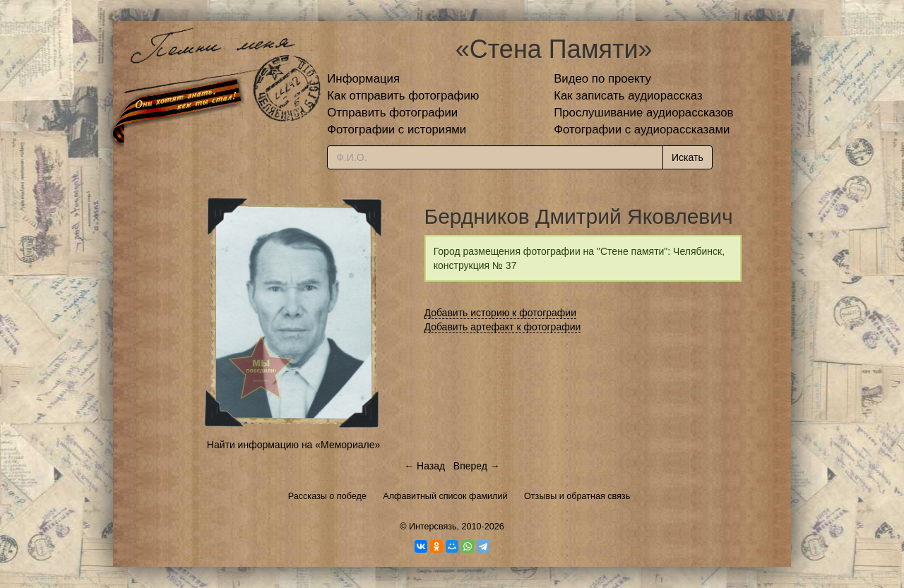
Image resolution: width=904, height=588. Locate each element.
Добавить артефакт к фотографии (503, 327)
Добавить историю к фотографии (501, 313)
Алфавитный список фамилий (445, 496)
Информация (363, 79)
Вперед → (477, 466)
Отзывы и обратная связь (577, 496)
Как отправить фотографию (403, 96)
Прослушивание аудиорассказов (643, 113)
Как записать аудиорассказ (628, 96)
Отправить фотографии (392, 113)
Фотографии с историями (397, 130)
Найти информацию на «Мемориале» (293, 445)
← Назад (424, 466)
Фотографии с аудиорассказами (642, 130)
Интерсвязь (433, 527)
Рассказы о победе (327, 496)
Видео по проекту (602, 79)
